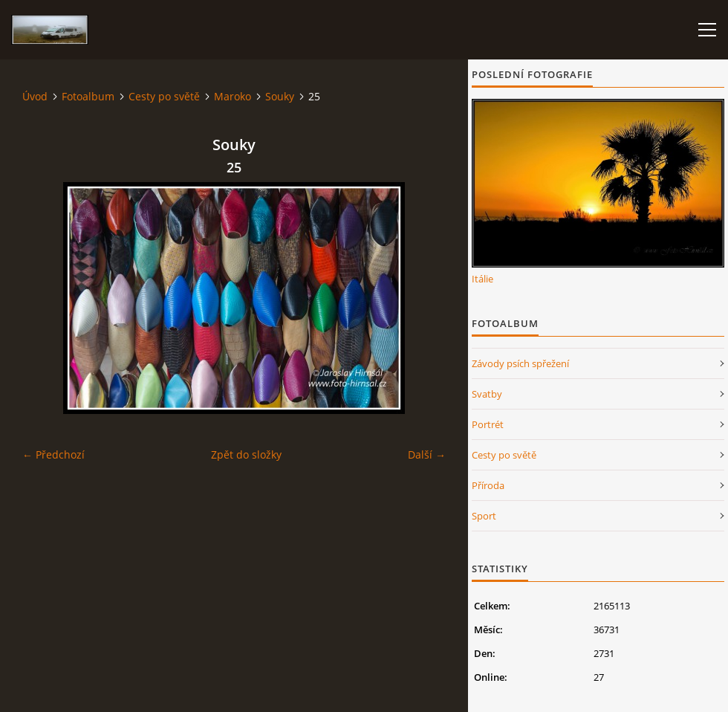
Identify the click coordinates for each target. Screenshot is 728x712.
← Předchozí (53, 454)
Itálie (482, 279)
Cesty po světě (164, 96)
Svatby (487, 394)
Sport (484, 516)
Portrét (488, 424)
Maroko (233, 96)
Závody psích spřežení (520, 363)
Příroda (488, 485)
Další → (427, 454)
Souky (280, 96)
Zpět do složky (246, 454)
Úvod (35, 96)
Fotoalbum (88, 96)
